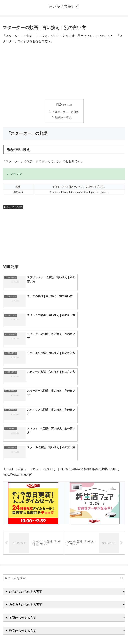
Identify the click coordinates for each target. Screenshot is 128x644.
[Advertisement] (64, 71)
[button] (122, 481)
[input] (64, 481)
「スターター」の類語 (65, 112)
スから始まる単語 (13, 208)
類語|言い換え (64, 118)
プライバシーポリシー (95, 633)
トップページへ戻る (33, 633)
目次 (59, 105)
